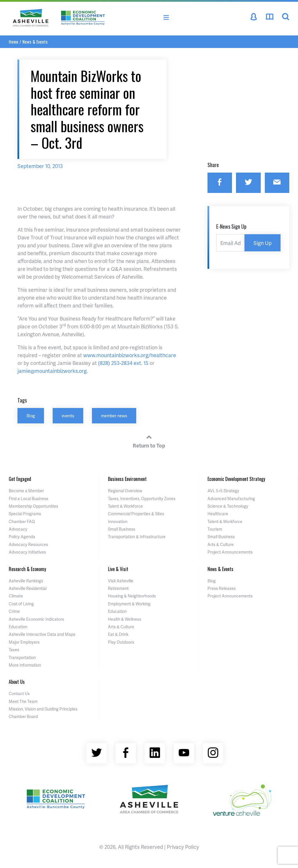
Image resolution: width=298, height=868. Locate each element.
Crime (14, 611)
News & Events (35, 42)
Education (18, 627)
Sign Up (262, 243)
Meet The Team (23, 701)
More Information (25, 665)
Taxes (14, 650)
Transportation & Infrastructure (137, 537)
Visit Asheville (121, 581)
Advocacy (18, 529)
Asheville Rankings (26, 581)
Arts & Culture (221, 544)
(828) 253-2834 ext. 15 (123, 363)
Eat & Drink (118, 634)
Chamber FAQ (22, 521)
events (68, 416)
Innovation (118, 521)
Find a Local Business (29, 499)
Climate (16, 596)
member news (114, 416)
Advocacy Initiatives (27, 552)
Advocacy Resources (28, 544)
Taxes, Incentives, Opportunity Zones (142, 499)
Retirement (118, 588)
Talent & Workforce (125, 506)
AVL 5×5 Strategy (223, 491)
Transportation (22, 657)
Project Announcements (230, 552)
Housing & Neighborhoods (132, 596)
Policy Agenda (22, 537)
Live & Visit (118, 569)
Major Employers (24, 642)
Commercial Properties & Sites (136, 514)
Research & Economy (27, 569)
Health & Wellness (125, 619)
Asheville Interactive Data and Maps (42, 634)
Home (14, 42)
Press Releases (222, 588)
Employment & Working (129, 604)
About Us (17, 682)
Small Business (122, 529)
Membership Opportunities (33, 506)
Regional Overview (125, 491)
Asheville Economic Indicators (36, 619)
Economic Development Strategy (236, 479)
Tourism (215, 529)
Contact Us (19, 693)
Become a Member (26, 491)
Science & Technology (228, 506)
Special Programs (25, 514)
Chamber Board (23, 716)
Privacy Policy (183, 847)
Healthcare (218, 514)
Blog (31, 416)
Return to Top (149, 441)
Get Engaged (20, 479)
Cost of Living (21, 604)
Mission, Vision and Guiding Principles (43, 709)
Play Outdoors (121, 642)
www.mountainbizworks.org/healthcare (130, 355)
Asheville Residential (28, 588)
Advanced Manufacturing (231, 499)
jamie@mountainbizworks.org (52, 371)
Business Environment (127, 479)
